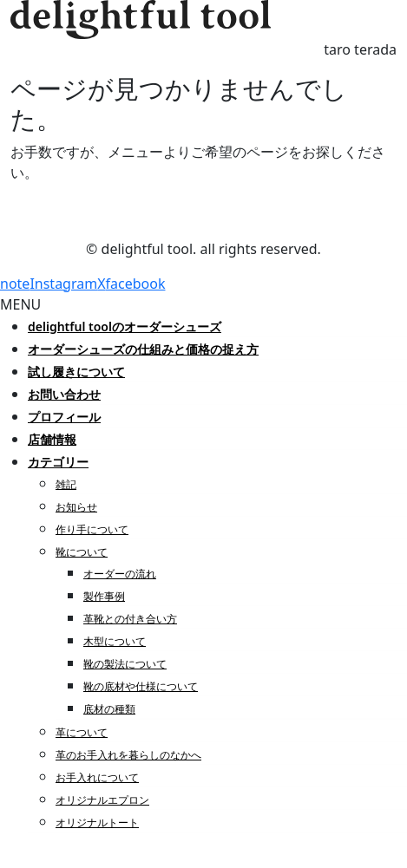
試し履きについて (76, 372)
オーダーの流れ (120, 574)
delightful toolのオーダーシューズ (125, 326)
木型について (115, 641)
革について (82, 732)
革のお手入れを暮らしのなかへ (128, 755)
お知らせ (76, 507)
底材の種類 (109, 709)
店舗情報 (52, 439)
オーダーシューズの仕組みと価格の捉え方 (143, 349)
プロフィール (64, 417)
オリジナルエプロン (102, 800)
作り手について (92, 529)
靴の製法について (125, 664)
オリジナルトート (97, 822)
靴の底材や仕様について (141, 686)
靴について (82, 552)
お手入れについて (97, 777)
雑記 (66, 484)
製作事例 (104, 596)
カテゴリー (58, 462)
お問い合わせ (64, 394)
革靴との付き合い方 (130, 619)
